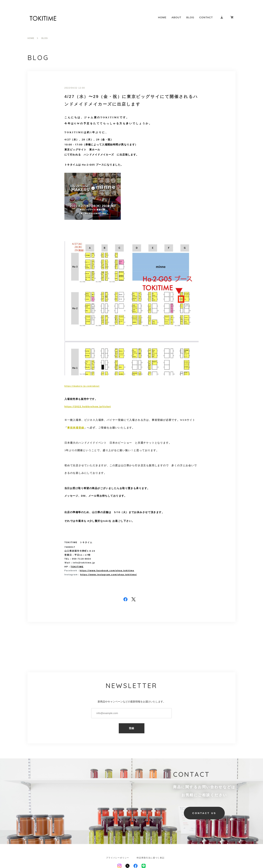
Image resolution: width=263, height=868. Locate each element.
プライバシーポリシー (118, 858)
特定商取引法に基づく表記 (151, 858)
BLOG (190, 17)
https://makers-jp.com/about (82, 386)
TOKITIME (77, 567)
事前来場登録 (76, 428)
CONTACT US (204, 813)
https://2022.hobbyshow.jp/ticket (88, 406)
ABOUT (176, 17)
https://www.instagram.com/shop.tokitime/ (109, 575)
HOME (162, 17)
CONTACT (206, 17)
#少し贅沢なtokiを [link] (99, 521)
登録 (132, 728)
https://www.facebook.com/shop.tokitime (107, 571)
